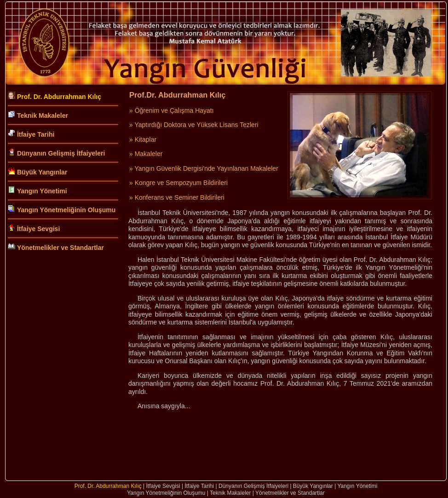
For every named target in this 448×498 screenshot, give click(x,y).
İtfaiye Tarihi (36, 134)
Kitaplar (146, 139)
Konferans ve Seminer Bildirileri (180, 197)
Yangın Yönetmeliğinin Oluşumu (66, 210)
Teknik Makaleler (43, 116)
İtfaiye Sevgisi (38, 229)
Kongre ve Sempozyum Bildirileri (181, 183)
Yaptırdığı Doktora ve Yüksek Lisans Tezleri (196, 125)
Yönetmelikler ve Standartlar (60, 248)
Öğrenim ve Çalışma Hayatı (174, 110)
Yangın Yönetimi (42, 191)
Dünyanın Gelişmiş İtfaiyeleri (61, 153)
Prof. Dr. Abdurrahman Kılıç (59, 97)
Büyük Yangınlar (42, 172)
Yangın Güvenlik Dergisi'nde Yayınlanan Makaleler (206, 168)
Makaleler (149, 154)
